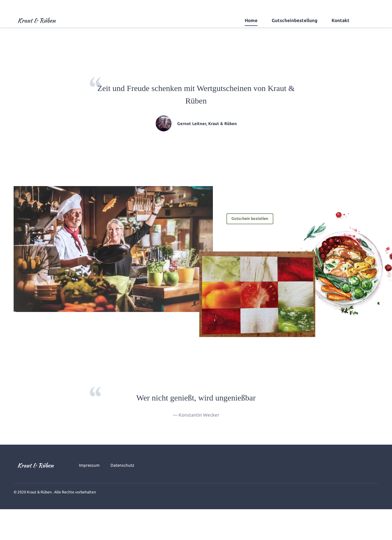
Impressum (89, 465)
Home (251, 20)
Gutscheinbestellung (295, 20)
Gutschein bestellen (252, 219)
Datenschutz (122, 465)
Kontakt (341, 20)
